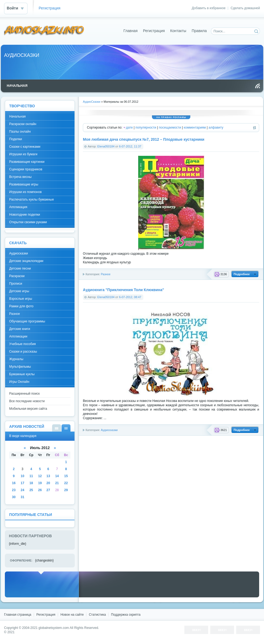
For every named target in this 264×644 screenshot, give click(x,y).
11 (31, 476)
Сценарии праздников (26, 169)
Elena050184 (106, 146)
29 (66, 490)
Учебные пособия (23, 344)
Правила (199, 31)
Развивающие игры (24, 184)
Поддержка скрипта (126, 615)
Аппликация (18, 207)
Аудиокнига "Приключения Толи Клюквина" (123, 290)
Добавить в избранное (209, 8)
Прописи (16, 284)
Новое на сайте (72, 615)
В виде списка (57, 428)
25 (31, 490)
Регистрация (50, 8)
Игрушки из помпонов (25, 192)
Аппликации (18, 336)
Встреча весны (20, 177)
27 (48, 490)
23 (14, 490)
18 (31, 483)
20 (48, 483)
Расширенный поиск (24, 394)
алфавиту (216, 128)
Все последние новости (27, 401)
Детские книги (20, 329)
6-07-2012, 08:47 (130, 297)
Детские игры (19, 291)
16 (14, 483)
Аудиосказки (109, 430)
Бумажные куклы (22, 374)
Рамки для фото (21, 306)
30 (14, 497)
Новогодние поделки (25, 215)
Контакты (178, 31)
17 (23, 483)
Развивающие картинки (27, 162)
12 (40, 476)
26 (40, 490)
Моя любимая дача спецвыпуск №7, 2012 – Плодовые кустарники (144, 140)
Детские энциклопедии (26, 261)
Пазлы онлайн (20, 132)
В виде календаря (66, 428)
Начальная (17, 116)
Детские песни (20, 268)
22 (66, 483)
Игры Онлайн (19, 382)
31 (23, 497)
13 (48, 476)
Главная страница (18, 615)
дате (129, 128)
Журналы (16, 359)
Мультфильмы (20, 367)
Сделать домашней (245, 8)
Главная (131, 31)
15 (66, 476)
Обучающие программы (27, 321)
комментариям (195, 128)
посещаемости (170, 128)
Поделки (16, 139)
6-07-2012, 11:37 (130, 146)
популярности (146, 128)
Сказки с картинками (25, 147)
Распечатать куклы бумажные (32, 199)
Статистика (97, 615)
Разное (106, 274)
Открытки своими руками (28, 222)
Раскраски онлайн (23, 124)
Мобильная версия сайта (28, 409)
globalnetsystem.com (54, 628)
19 (40, 483)
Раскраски (17, 276)
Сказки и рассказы (23, 352)
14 (57, 476)
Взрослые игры (21, 299)
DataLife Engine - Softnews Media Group (44, 31)
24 (23, 490)
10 (23, 476)
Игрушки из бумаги (23, 154)
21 (57, 483)
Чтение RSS (258, 86)
